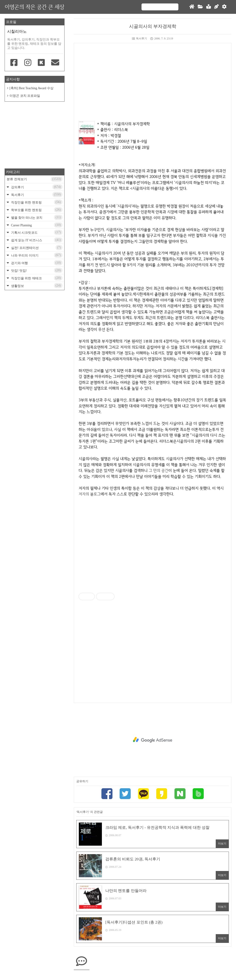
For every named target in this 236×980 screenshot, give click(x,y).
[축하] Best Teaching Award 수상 (31, 88)
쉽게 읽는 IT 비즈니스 (36, 240)
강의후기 (36, 187)
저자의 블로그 (90, 494)
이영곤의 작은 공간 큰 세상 (34, 7)
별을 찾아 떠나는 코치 (36, 217)
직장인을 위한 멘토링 (36, 202)
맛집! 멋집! (36, 270)
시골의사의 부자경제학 (153, 26)
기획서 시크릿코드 (36, 232)
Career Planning (36, 225)
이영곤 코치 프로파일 (25, 96)
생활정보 (36, 286)
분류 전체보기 (35, 179)
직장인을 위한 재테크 (36, 278)
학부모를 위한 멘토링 (36, 210)
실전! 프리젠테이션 (36, 248)
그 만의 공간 (158, 470)
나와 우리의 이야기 (36, 255)
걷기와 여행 (36, 263)
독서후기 (140, 38)
